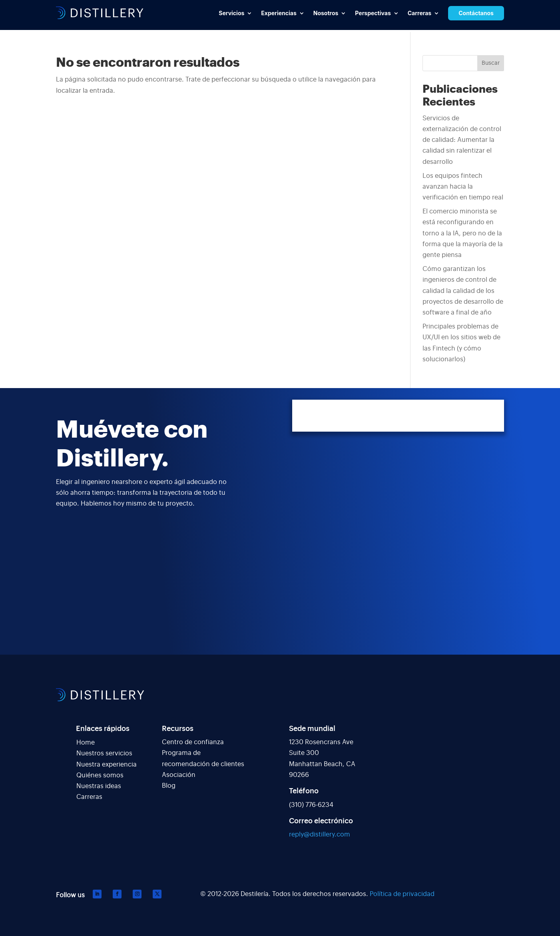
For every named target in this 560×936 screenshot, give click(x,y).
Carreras (89, 797)
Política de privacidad (402, 894)
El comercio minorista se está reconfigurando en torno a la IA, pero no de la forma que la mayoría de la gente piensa (463, 233)
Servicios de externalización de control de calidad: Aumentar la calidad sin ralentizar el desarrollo (462, 140)
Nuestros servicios (104, 753)
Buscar (491, 63)
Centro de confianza (193, 742)
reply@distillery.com (320, 834)
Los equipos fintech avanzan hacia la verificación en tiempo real (463, 187)
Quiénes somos (100, 775)
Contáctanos (476, 13)
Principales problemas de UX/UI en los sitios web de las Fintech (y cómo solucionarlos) (461, 343)
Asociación (179, 775)
